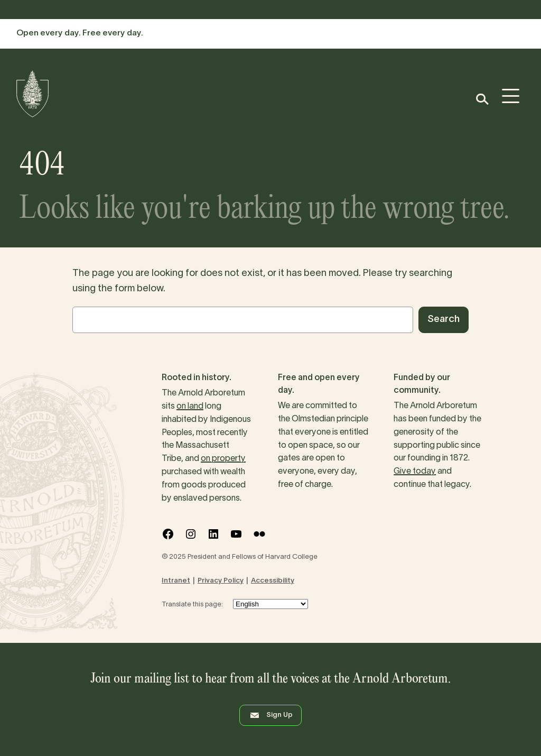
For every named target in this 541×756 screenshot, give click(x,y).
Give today (415, 472)
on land (190, 407)
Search (444, 320)
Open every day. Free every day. (80, 33)
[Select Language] (270, 604)
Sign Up (270, 715)
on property (223, 459)
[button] (482, 99)
